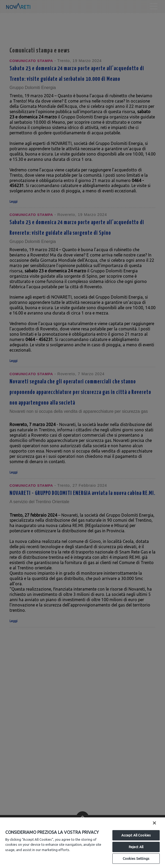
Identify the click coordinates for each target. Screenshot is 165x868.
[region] (82, 843)
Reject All (136, 847)
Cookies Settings (136, 858)
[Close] (154, 823)
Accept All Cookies (136, 835)
